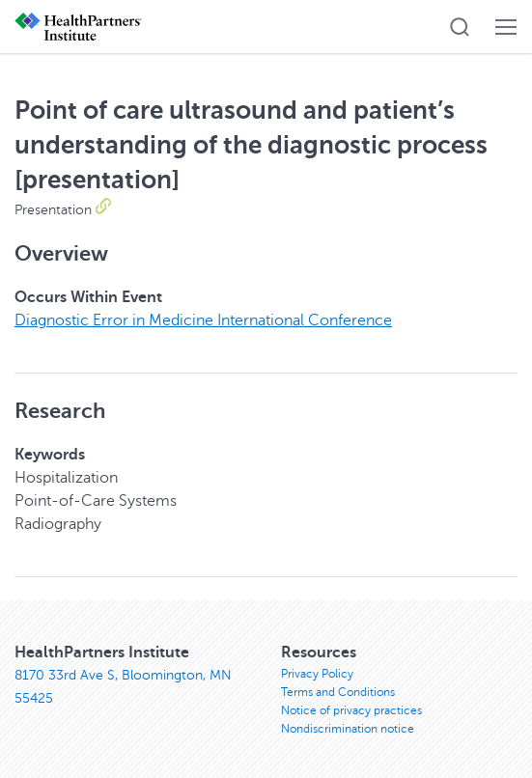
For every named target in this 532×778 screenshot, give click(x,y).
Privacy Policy (317, 674)
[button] (460, 27)
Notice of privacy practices (351, 710)
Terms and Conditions (338, 692)
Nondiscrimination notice (348, 729)
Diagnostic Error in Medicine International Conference (203, 320)
